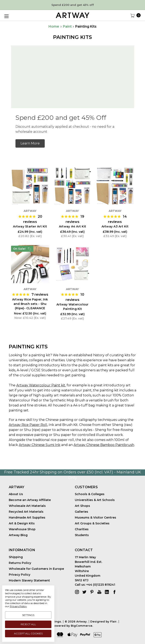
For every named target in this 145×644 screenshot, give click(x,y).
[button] (30, 143)
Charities (82, 529)
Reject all (28, 624)
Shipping (16, 557)
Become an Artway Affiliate (30, 500)
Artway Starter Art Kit (30, 226)
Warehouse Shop (22, 529)
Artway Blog (18, 535)
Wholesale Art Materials (27, 506)
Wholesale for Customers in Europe (36, 569)
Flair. (114, 621)
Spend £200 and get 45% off (73, 5)
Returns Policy (20, 563)
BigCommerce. (82, 626)
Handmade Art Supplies (27, 517)
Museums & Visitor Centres (95, 517)
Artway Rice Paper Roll (28, 425)
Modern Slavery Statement (29, 580)
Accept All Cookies (28, 633)
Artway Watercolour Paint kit (41, 385)
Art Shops (82, 506)
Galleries (81, 512)
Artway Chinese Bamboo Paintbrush (104, 445)
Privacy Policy (20, 575)
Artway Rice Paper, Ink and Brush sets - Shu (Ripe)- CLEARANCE (30, 304)
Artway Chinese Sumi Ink (40, 445)
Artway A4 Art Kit (72, 226)
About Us (16, 494)
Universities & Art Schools (95, 500)
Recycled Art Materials (26, 512)
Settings (28, 615)
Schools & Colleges (90, 494)
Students (82, 535)
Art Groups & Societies (92, 523)
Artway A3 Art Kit (115, 226)
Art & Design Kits (22, 523)
